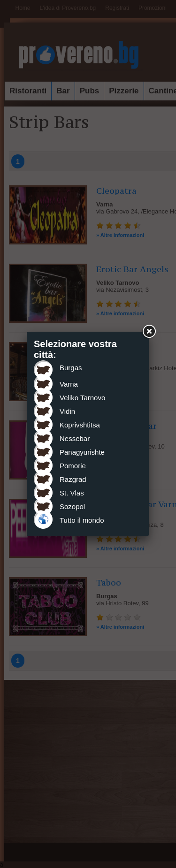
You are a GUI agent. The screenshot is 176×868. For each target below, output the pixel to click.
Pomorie (73, 466)
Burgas (71, 368)
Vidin (67, 411)
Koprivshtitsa (80, 425)
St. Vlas (72, 493)
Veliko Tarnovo (82, 398)
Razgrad (73, 479)
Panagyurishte (82, 452)
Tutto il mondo (82, 520)
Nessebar (75, 438)
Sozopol (72, 506)
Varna (69, 384)
